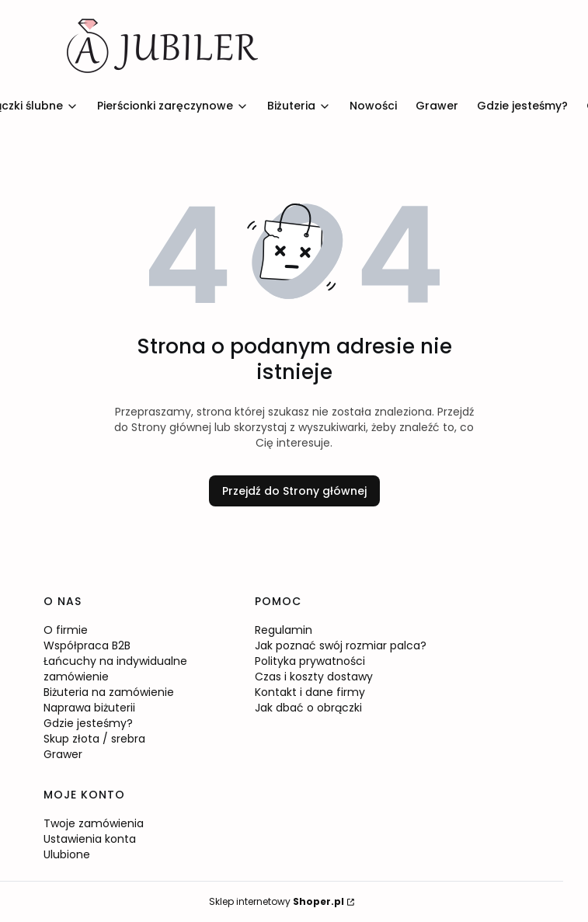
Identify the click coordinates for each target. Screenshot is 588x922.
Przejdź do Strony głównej (294, 491)
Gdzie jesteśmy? (88, 723)
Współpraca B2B (87, 645)
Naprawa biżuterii (89, 708)
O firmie (66, 630)
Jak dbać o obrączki (308, 708)
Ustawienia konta (90, 839)
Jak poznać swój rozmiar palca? (341, 645)
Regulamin (284, 630)
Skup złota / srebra (94, 739)
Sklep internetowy (277, 901)
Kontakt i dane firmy (310, 692)
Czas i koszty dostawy (314, 677)
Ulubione (67, 854)
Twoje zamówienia (94, 823)
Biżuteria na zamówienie (109, 692)
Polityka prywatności (310, 661)
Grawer (63, 754)
